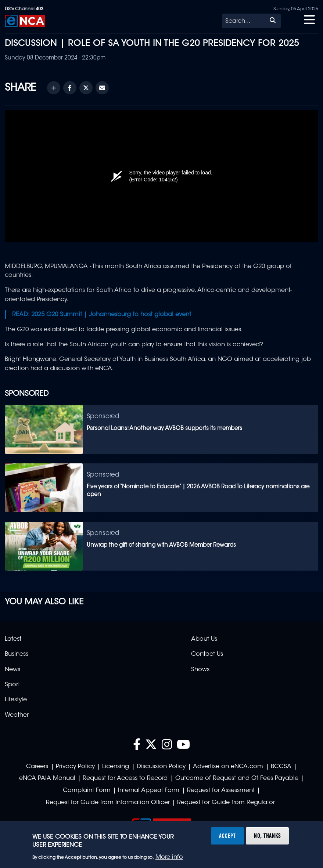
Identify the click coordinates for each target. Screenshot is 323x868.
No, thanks (267, 836)
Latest (13, 639)
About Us (204, 639)
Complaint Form (87, 791)
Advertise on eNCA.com (228, 767)
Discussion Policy (161, 767)
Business (17, 654)
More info (169, 857)
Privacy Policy (75, 767)
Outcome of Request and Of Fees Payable (237, 778)
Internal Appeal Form (149, 791)
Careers (37, 767)
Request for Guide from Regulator (226, 803)
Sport (12, 685)
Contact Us (207, 654)
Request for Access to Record (125, 778)
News (12, 670)
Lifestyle (16, 700)
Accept (227, 836)
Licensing (116, 767)
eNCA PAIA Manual (47, 778)
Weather (17, 715)
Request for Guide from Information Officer (108, 803)
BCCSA (281, 767)
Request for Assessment (221, 791)
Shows (200, 670)
